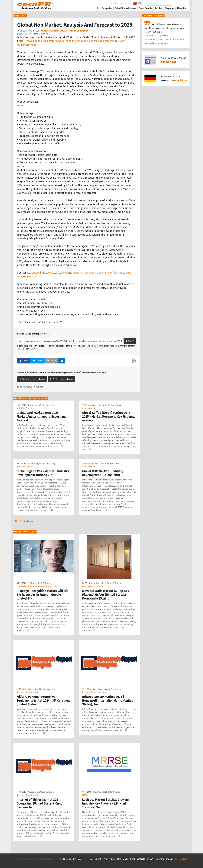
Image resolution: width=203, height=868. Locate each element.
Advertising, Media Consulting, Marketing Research (64, 31)
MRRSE (85, 795)
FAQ (90, 859)
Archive (159, 8)
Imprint (123, 3)
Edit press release (62, 379)
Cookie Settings (182, 859)
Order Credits (146, 8)
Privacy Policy (109, 859)
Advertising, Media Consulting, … (43, 405)
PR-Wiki (113, 3)
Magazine (170, 8)
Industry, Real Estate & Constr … (108, 583)
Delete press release (32, 379)
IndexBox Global (43, 34)
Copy (130, 341)
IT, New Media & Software (39, 583)
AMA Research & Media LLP (94, 586)
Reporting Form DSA (164, 859)
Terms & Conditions (126, 859)
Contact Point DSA (145, 859)
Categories (107, 8)
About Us (181, 8)
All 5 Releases (24, 521)
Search (179, 3)
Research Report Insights (28, 692)
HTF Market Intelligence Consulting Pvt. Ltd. (37, 586)
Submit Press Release (126, 8)
